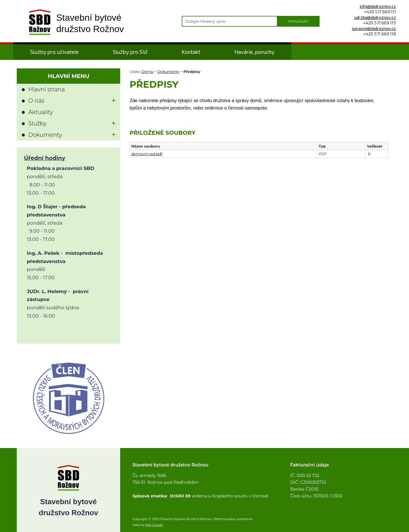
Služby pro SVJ (130, 52)
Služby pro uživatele (54, 52)
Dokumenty (168, 72)
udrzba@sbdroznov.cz (375, 17)
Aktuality (40, 112)
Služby (37, 123)
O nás (36, 101)
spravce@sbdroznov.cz (374, 28)
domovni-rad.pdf (147, 154)
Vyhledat (298, 21)
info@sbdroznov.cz (378, 6)
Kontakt (191, 52)
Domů (147, 72)
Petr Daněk (154, 525)
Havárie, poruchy (254, 52)
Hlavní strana (46, 89)
